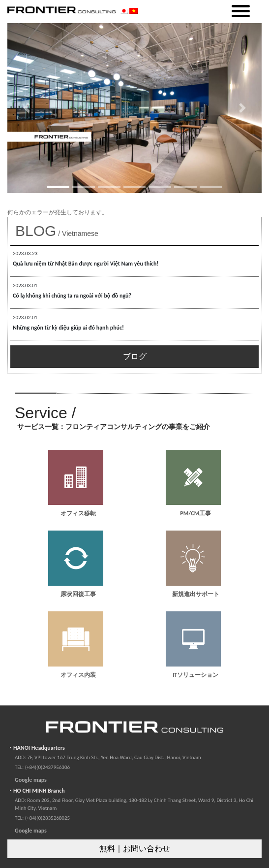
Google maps (31, 780)
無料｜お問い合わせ (135, 849)
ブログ (135, 356)
